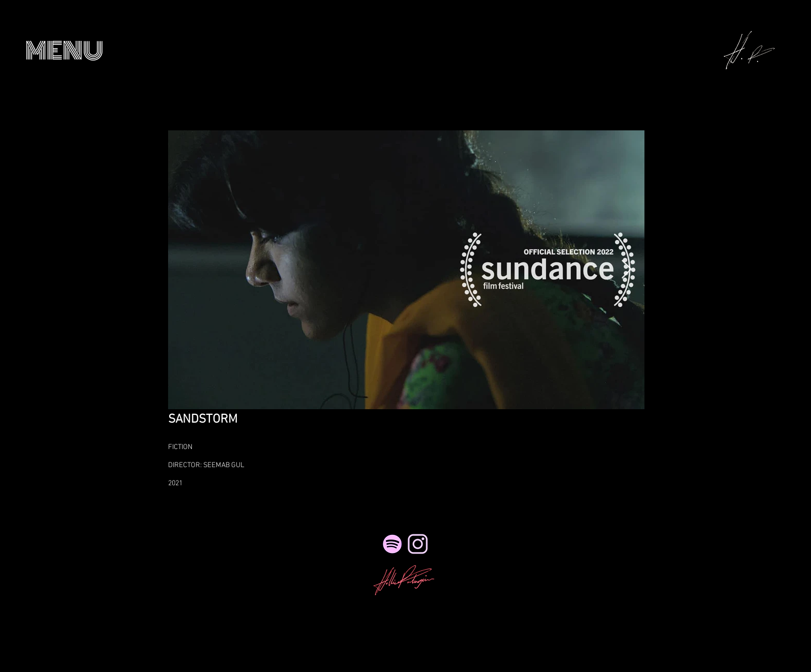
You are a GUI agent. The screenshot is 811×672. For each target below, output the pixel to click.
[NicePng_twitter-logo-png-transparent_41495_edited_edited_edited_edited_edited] (418, 544)
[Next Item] (627, 270)
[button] (64, 51)
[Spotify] (392, 544)
